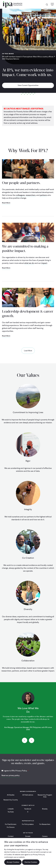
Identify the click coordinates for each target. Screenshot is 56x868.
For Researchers (45, 824)
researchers (31, 195)
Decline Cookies (31, 862)
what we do (29, 263)
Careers (45, 836)
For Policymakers (28, 824)
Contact (11, 836)
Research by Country (11, 800)
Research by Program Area (45, 796)
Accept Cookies (13, 862)
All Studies (11, 795)
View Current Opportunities (28, 85)
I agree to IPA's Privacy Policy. (15, 771)
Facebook (28, 809)
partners (43, 195)
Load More (28, 351)
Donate (28, 836)
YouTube (11, 812)
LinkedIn (11, 809)
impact (44, 263)
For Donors (11, 827)
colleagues (20, 195)
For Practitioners (11, 824)
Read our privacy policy (11, 775)
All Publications (28, 795)
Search (48, 4)
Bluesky (45, 809)
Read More (6, 203)
